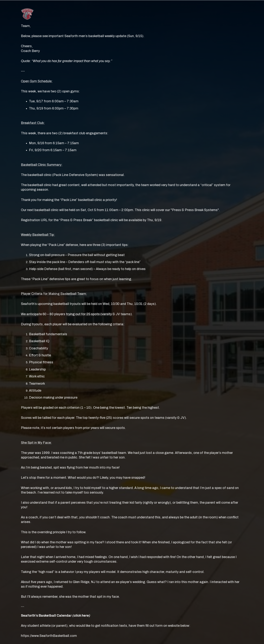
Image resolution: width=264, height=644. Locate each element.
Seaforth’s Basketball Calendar (56, 616)
